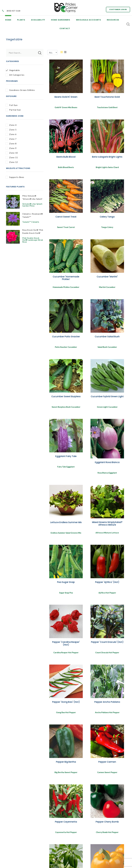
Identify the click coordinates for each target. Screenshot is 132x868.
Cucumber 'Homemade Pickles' (66, 279)
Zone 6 (11, 134)
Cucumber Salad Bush (107, 338)
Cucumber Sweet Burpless (66, 399)
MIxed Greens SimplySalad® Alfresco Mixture (107, 526)
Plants (21, 20)
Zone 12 (12, 162)
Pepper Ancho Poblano (107, 706)
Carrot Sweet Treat (66, 218)
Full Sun (11, 105)
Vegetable (13, 70)
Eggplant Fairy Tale (66, 459)
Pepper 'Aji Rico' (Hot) (107, 585)
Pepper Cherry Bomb (107, 827)
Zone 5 (11, 130)
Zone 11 (12, 158)
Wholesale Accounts (88, 20)
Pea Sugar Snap (66, 585)
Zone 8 (11, 144)
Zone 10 (12, 153)
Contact (65, 28)
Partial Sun (13, 110)
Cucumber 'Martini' (107, 278)
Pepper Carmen (107, 766)
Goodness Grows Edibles (20, 90)
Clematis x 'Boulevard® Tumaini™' (28, 220)
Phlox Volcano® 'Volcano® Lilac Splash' (30, 199)
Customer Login (117, 9)
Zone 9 (11, 148)
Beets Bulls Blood (66, 157)
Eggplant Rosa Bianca (107, 465)
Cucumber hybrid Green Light (107, 399)
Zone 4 (11, 125)
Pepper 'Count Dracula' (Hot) (107, 646)
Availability (38, 20)
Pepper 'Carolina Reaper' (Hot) (66, 647)
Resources (113, 20)
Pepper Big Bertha (66, 766)
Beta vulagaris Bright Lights (107, 157)
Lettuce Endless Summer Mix (66, 525)
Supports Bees (15, 177)
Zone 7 (11, 139)
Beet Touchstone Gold (107, 97)
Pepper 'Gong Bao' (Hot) (66, 706)
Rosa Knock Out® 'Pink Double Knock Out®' (31, 239)
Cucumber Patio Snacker (66, 338)
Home (8, 20)
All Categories (15, 75)
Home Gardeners (61, 20)
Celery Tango (107, 218)
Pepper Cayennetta (66, 827)
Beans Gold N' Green (66, 97)
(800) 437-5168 (14, 11)
